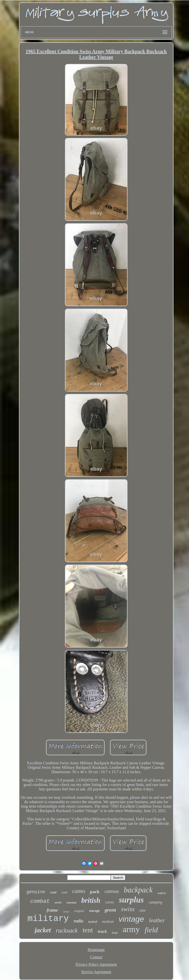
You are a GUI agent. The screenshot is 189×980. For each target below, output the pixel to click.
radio (79, 921)
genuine (36, 892)
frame (52, 910)
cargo (66, 911)
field (151, 930)
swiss (128, 909)
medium (108, 921)
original (79, 911)
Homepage (96, 950)
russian (71, 902)
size (143, 910)
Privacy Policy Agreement (96, 964)
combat (40, 901)
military (48, 919)
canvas (112, 891)
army (131, 929)
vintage (131, 919)
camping (155, 902)
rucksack (67, 930)
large (115, 933)
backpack (138, 890)
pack (95, 892)
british (91, 900)
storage (94, 911)
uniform (162, 893)
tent (88, 930)
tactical (93, 922)
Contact (96, 957)
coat (53, 892)
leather (157, 920)
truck (102, 931)
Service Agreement (96, 972)
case (64, 892)
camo (79, 891)
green (110, 910)
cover (110, 902)
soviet (58, 903)
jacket (43, 930)
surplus (131, 900)
